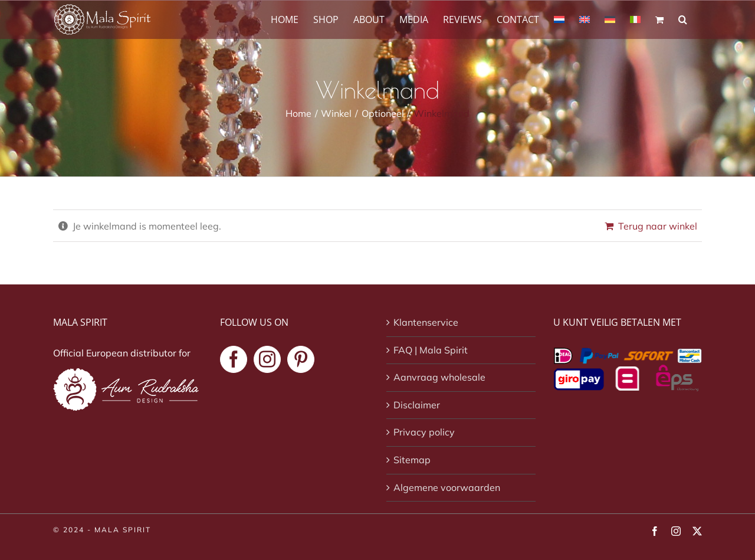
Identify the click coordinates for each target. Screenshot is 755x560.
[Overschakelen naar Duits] (610, 19)
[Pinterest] (301, 359)
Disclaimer (417, 405)
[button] (683, 19)
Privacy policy (424, 432)
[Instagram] (267, 359)
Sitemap (412, 460)
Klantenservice (426, 322)
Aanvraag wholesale (439, 377)
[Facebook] (234, 359)
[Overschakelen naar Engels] (585, 19)
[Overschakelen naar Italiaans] (635, 19)
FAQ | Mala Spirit (431, 350)
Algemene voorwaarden (447, 487)
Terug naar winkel (658, 226)
